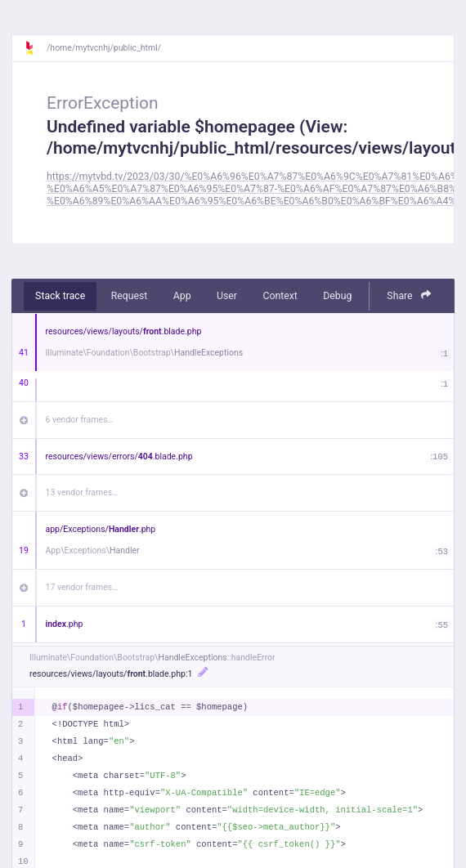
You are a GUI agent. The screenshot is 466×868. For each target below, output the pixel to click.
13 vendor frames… (82, 492)
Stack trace (60, 296)
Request (130, 296)
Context (280, 296)
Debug (337, 296)
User (227, 296)
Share (409, 295)
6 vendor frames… (80, 420)
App (182, 296)
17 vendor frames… (82, 587)
